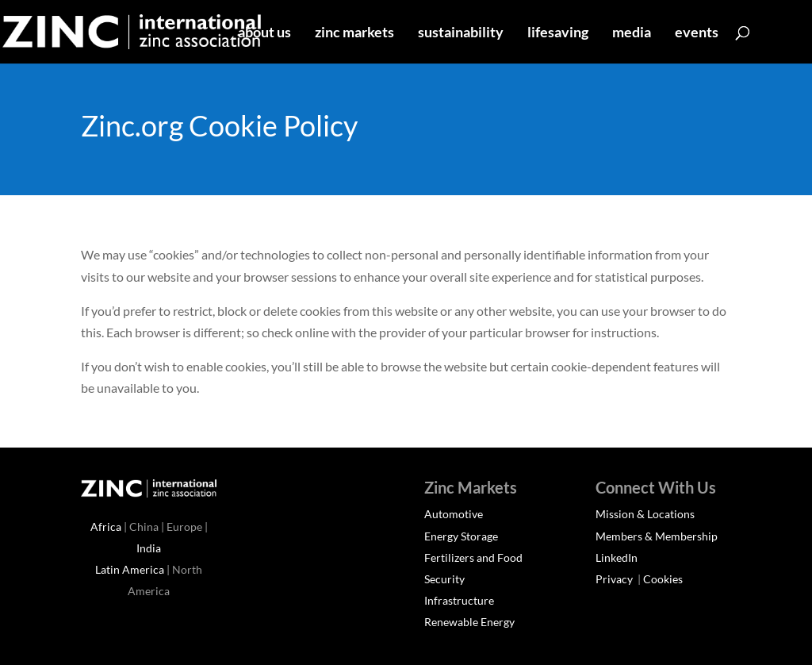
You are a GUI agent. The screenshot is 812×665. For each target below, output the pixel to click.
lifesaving (558, 33)
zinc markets (354, 33)
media (632, 33)
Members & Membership (657, 536)
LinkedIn (617, 557)
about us (264, 33)
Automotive (454, 514)
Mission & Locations (645, 514)
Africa (106, 527)
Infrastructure (459, 600)
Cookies (663, 579)
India (149, 548)
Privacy (615, 579)
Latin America (130, 569)
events (697, 33)
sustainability (461, 33)
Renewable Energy (469, 622)
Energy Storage (461, 536)
